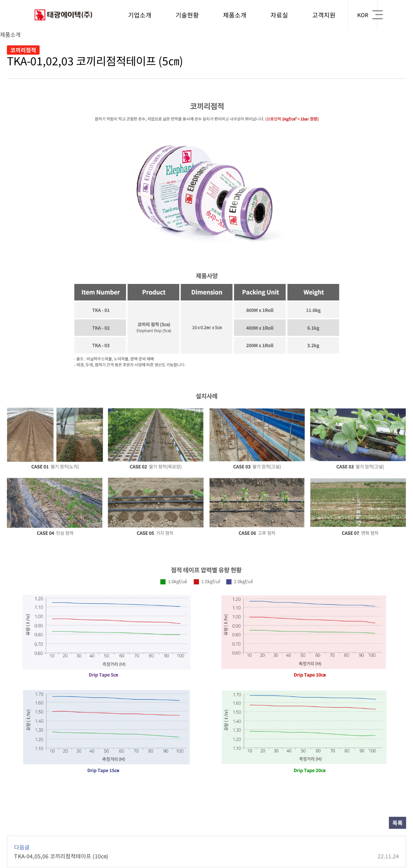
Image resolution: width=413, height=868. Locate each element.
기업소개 (140, 15)
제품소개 (235, 15)
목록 (398, 823)
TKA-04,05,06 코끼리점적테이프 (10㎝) (206, 856)
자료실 (279, 15)
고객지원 (324, 15)
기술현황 (187, 15)
